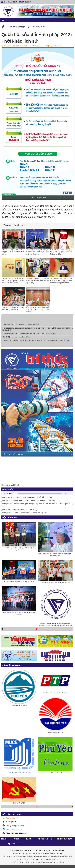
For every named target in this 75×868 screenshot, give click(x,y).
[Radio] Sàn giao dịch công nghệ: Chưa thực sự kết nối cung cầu (26, 497)
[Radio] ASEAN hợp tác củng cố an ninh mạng (19, 510)
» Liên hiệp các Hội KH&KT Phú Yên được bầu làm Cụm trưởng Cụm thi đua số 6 (29, 334)
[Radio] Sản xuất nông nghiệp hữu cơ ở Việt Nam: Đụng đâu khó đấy (28, 501)
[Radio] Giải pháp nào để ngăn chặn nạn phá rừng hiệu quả (24, 513)
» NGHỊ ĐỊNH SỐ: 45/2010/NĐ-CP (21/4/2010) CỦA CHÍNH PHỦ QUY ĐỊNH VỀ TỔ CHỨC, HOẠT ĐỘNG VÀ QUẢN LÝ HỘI (37, 330)
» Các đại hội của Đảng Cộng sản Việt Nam (16, 338)
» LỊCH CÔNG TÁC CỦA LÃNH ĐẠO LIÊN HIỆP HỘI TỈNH (20, 325)
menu (3, 20)
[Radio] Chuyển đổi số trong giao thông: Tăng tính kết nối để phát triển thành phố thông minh (37, 505)
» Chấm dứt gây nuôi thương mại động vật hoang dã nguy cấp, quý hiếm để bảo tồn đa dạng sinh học (35, 341)
